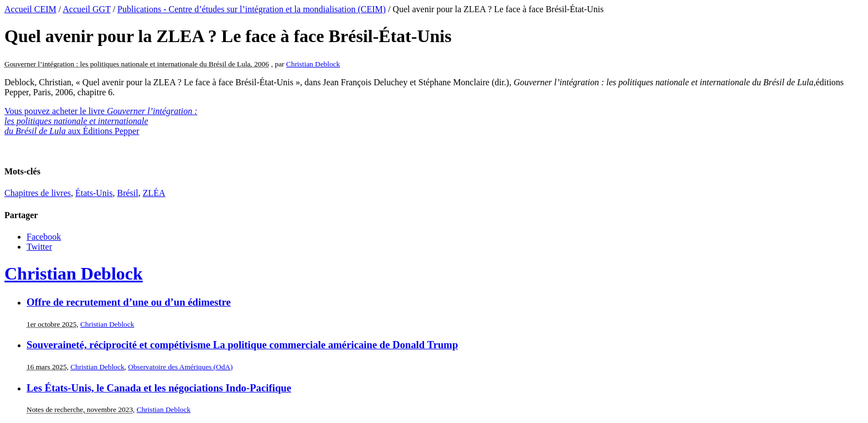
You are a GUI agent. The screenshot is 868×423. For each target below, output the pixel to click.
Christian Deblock (313, 64)
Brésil (128, 193)
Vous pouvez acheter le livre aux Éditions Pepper (101, 121)
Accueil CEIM (30, 9)
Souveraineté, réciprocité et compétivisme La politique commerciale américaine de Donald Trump (242, 345)
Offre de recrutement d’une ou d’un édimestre (129, 302)
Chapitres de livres (38, 193)
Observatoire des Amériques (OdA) (180, 367)
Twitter (39, 247)
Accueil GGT (86, 9)
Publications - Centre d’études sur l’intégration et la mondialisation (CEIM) (252, 9)
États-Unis (94, 193)
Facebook (44, 237)
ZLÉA (154, 193)
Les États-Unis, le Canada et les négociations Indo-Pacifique (159, 388)
